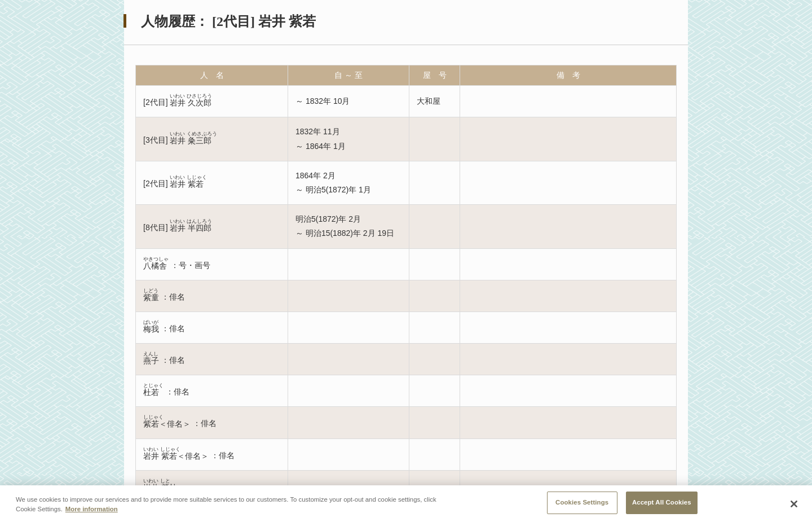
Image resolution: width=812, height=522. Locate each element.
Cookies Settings (582, 505)
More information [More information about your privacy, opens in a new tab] (92, 512)
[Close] (794, 506)
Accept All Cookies (662, 505)
